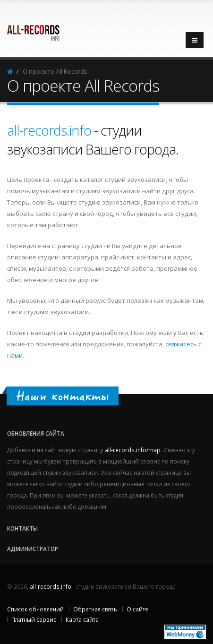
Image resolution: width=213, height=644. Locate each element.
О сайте (137, 609)
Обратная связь (95, 609)
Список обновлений (35, 609)
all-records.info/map (133, 450)
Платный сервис (34, 619)
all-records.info (51, 130)
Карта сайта (82, 619)
